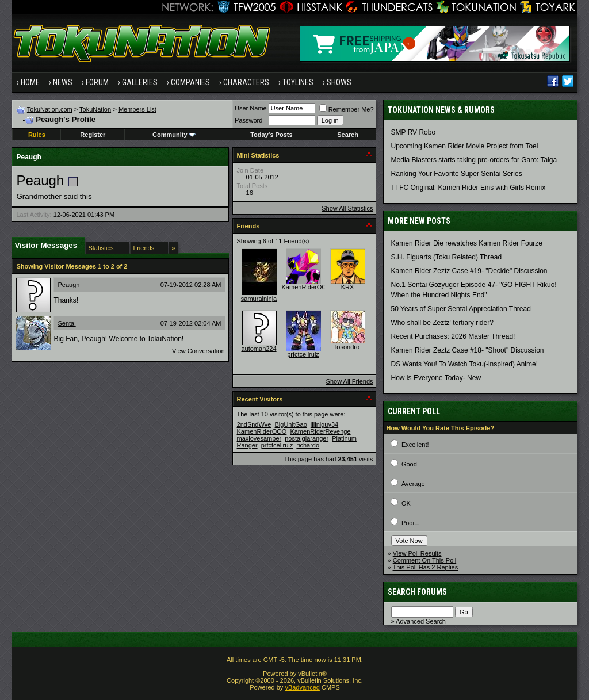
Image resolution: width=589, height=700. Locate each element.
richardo (308, 445)
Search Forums (417, 592)
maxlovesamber (259, 438)
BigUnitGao (291, 424)
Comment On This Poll (424, 560)
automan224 (259, 349)
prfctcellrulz (303, 354)
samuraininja (259, 299)
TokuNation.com (50, 109)
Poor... (411, 523)
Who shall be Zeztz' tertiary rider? (442, 323)
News (63, 82)
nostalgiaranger (307, 438)
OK (406, 503)
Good (409, 464)
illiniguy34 (324, 424)
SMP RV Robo (414, 132)
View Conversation (198, 351)
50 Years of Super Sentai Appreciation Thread (461, 309)
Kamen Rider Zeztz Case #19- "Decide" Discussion (469, 271)
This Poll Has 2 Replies (426, 567)
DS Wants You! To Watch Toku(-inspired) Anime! (464, 364)
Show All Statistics (347, 208)
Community (174, 135)
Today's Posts (271, 135)
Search (348, 135)
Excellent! (415, 445)
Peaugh (68, 285)
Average (413, 484)
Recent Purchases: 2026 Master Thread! (453, 336)
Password (248, 120)
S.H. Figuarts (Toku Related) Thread (447, 257)
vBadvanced (302, 687)
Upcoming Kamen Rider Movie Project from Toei (465, 146)
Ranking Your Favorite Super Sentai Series (457, 174)
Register (93, 135)
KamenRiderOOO (307, 287)
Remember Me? (347, 109)
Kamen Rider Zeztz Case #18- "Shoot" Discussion (468, 350)
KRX (348, 287)
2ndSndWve (254, 424)
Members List (137, 109)
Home (30, 82)
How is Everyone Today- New (436, 378)
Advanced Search (421, 621)
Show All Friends (350, 381)
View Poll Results (417, 553)
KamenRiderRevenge (320, 431)
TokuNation (95, 109)
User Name (251, 108)
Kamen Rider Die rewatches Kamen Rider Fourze (467, 243)
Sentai (66, 323)
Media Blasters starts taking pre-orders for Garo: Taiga (474, 160)
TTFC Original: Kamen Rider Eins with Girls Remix (468, 188)
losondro (347, 347)
